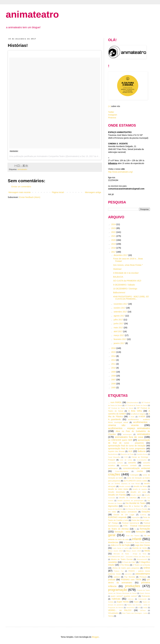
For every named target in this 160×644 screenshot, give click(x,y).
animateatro (32, 14)
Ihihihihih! (14, 151)
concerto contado (129, 466)
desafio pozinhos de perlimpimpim (130, 501)
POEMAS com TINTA (131, 580)
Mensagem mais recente (20, 192)
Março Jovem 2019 (134, 551)
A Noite (132, 417)
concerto (132, 463)
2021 (114, 236)
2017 (114, 252)
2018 (114, 248)
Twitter (111, 112)
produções (133, 586)
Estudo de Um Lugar (124, 515)
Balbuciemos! (119, 293)
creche (140, 471)
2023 (114, 228)
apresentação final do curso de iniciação (127, 446)
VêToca (143, 610)
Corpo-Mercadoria (122, 471)
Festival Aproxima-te (131, 523)
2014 (114, 356)
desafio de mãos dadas (118, 489)
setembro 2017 (121, 312)
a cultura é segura (138, 414)
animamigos (127, 434)
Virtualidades (113, 613)
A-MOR (142, 417)
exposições (136, 517)
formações (141, 532)
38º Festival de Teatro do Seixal (121, 408)
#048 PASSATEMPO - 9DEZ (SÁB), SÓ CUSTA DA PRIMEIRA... (131, 298)
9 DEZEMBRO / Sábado (124, 285)
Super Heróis (123, 602)
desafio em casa (138, 492)
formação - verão (123, 532)
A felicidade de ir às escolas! (126, 273)
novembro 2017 (121, 304)
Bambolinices (113, 454)
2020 (114, 240)
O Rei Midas (124, 565)
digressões (113, 506)
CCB (126, 457)
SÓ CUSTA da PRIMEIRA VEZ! (127, 281)
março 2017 (119, 335)
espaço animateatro (129, 512)
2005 (114, 388)
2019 (114, 244)
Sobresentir (142, 599)
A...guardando (114, 419)
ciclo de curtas (126, 460)
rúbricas (131, 599)
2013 (114, 360)
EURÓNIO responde (117, 517)
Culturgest (134, 475)
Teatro (136, 602)
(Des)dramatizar (132, 403)
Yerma (111, 616)
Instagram (113, 115)
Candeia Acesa (142, 454)
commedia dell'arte (115, 463)
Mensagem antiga (93, 192)
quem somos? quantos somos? (124, 596)
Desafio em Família (117, 495)
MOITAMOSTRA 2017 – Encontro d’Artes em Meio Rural (129, 557)
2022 (114, 232)
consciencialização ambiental (136, 468)
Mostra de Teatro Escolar (122, 559)
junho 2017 (119, 324)
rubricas (116, 599)
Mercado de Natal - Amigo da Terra (130, 554)
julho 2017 (119, 320)
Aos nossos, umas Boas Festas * (128, 265)
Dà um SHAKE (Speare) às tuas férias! (124, 484)
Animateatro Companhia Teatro (51, 156)
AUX (130, 451)
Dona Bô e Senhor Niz (133, 506)
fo (135, 529)
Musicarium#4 (142, 559)
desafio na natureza (128, 498)
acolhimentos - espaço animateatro (129, 428)
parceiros (128, 574)
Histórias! (117, 269)
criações (114, 474)
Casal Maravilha (114, 457)
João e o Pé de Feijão (120, 545)
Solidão (111, 602)
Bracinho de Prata (127, 454)
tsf (139, 608)
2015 (114, 352)
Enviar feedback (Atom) (30, 197)
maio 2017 (119, 328)
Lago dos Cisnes (142, 545)
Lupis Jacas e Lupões (121, 548)
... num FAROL (115, 402)
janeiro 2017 (119, 343)
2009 (114, 372)
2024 (114, 224)
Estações (146, 512)
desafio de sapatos (140, 489)
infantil (137, 539)
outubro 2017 (120, 308)
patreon (117, 577)
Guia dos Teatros (133, 536)
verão (145, 608)
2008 (114, 376)
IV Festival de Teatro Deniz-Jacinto (137, 543)
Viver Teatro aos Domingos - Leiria (135, 613)
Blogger (95, 637)
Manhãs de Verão (140, 548)
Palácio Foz (119, 571)
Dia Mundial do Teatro (136, 503)
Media (147, 551)
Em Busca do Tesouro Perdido (137, 509)
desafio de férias (140, 486)
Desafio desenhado (117, 492)
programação (118, 590)
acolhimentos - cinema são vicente (129, 424)
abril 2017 (118, 331)
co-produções (142, 460)
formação (145, 529)
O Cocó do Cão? (129, 562)
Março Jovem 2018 (115, 551)
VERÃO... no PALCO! (120, 610)
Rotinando (146, 596)
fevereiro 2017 (120, 339)
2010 (114, 368)
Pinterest (112, 118)
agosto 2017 (119, 316)
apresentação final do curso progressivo (127, 449)
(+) (109, 106)
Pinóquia (143, 577)
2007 (114, 380)
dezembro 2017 (121, 255)
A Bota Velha (135, 411)
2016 (114, 348)
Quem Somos (145, 593)
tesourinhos (131, 608)
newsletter (113, 562)
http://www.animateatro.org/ (120, 172)
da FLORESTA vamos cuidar (135, 481)
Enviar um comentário (21, 187)
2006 (114, 384)
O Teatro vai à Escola (141, 565)
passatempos (143, 574)
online (147, 568)
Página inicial (58, 192)
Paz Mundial (130, 577)
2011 (114, 364)
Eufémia (143, 515)
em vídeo (112, 512)
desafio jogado (136, 495)
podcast (112, 580)
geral (112, 535)
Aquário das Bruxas (116, 451)
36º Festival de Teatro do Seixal (136, 405)
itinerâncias (113, 542)
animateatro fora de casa (129, 437)
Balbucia (142, 451)
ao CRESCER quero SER (120, 440)
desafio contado (125, 486)
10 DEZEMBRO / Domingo (125, 289)
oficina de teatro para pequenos (126, 568)
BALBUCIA (118, 277)
